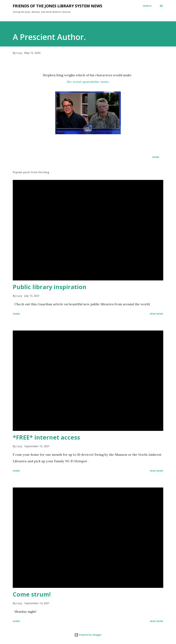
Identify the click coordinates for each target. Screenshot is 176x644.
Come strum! (32, 594)
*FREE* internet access (46, 437)
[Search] (147, 6)
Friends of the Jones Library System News (57, 6)
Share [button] (156, 157)
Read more (157, 314)
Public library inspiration (50, 287)
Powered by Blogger (88, 635)
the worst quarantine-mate (88, 82)
